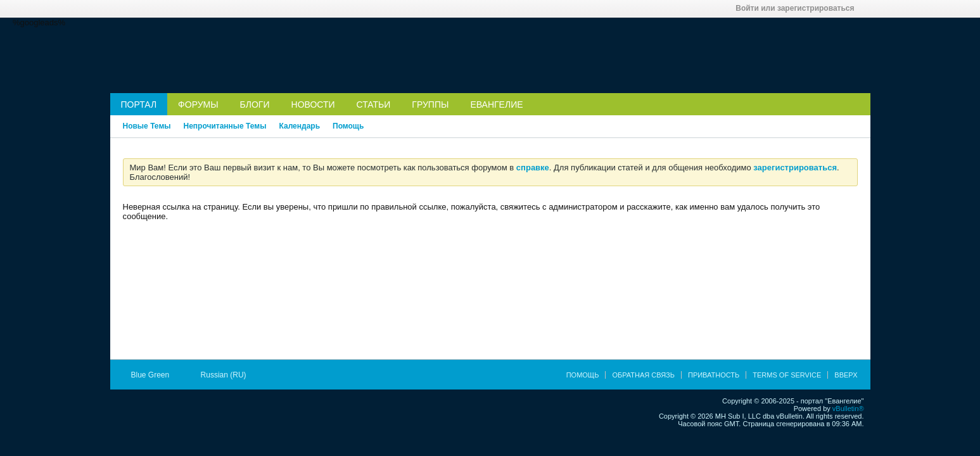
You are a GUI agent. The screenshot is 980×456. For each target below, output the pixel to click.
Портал (139, 104)
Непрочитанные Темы (225, 126)
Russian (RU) (228, 375)
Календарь (299, 126)
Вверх (846, 375)
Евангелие (496, 104)
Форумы (198, 104)
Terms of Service (787, 375)
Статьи (374, 104)
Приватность (714, 375)
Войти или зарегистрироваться (799, 8)
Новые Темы (147, 126)
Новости (313, 104)
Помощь (348, 126)
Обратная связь (643, 375)
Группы (430, 104)
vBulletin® (848, 408)
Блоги (255, 104)
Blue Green (155, 375)
